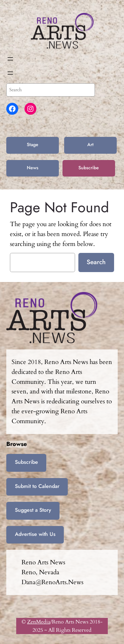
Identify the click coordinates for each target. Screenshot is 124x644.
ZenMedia (39, 622)
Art (90, 144)
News (33, 168)
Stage (33, 144)
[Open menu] (10, 59)
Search (96, 262)
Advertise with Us (35, 534)
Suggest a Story (33, 510)
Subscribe (89, 168)
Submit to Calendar (37, 486)
